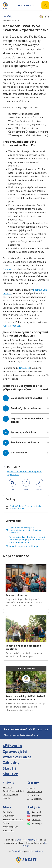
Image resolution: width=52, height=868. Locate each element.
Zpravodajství (15, 751)
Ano (40, 729)
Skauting (31, 788)
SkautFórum (8, 816)
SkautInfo (7, 812)
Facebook (34, 812)
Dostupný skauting (17, 595)
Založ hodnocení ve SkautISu (27, 398)
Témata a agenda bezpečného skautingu (23, 647)
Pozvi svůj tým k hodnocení (26, 408)
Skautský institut (10, 795)
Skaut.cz (10, 774)
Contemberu (18, 851)
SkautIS (10, 768)
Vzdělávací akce (17, 757)
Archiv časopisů (35, 799)
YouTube (34, 820)
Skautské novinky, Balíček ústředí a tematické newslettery (25, 698)
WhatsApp (35, 823)
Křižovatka (24, 5)
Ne (46, 729)
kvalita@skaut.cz (11, 326)
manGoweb (38, 851)
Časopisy (33, 783)
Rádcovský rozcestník (13, 819)
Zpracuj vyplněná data (23, 432)
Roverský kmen (35, 792)
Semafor (7, 269)
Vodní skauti (8, 830)
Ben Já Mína (33, 795)
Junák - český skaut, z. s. (28, 840)
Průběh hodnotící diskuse (25, 442)
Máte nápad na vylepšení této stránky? (21, 735)
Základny (11, 762)
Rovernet (7, 823)
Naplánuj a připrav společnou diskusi (27, 420)
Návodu (24, 368)
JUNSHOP (7, 787)
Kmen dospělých (11, 827)
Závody (6, 798)
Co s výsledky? (19, 453)
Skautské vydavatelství (13, 791)
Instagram (35, 816)
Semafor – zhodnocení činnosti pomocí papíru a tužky (25, 473)
